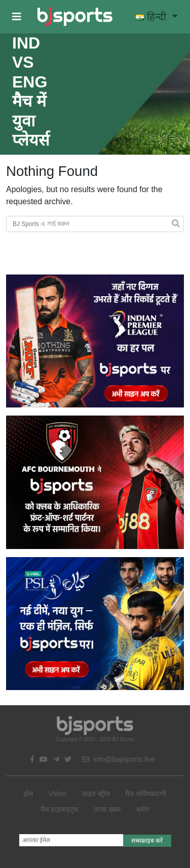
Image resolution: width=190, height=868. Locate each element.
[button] (17, 17)
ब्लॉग (143, 809)
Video (57, 794)
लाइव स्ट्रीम (96, 794)
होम (28, 794)
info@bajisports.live (119, 759)
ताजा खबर (108, 809)
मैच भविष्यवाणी (146, 794)
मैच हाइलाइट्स (60, 809)
